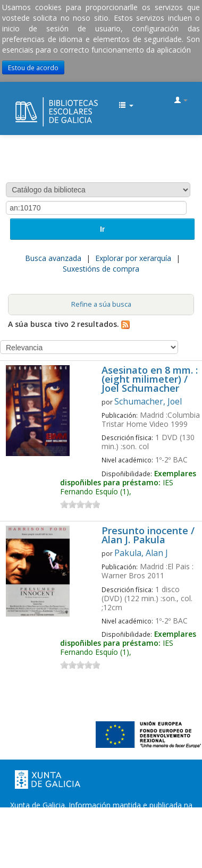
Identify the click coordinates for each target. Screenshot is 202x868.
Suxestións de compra (101, 269)
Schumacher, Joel (148, 401)
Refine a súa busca (101, 304)
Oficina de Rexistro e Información (75, 837)
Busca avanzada (53, 258)
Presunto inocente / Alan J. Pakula (148, 536)
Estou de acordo (33, 68)
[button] (126, 106)
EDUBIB (19, 101)
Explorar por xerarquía (133, 258)
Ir (102, 229)
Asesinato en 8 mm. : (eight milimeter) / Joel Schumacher (150, 380)
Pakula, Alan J (141, 553)
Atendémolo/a (117, 848)
